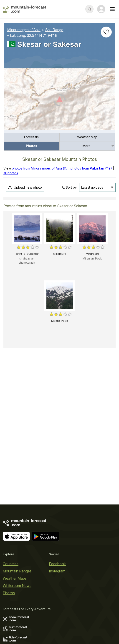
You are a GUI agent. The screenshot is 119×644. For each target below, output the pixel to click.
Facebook (57, 564)
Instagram (57, 571)
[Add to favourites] (106, 32)
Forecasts (31, 137)
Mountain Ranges (17, 571)
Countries (11, 564)
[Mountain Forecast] (24, 9)
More (87, 146)
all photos (11, 173)
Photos (32, 146)
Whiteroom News (17, 586)
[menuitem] (32, 137)
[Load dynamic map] (59, 101)
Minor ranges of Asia (24, 30)
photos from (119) (91, 168)
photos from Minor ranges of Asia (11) (40, 168)
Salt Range (54, 30)
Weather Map (87, 137)
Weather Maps (15, 578)
